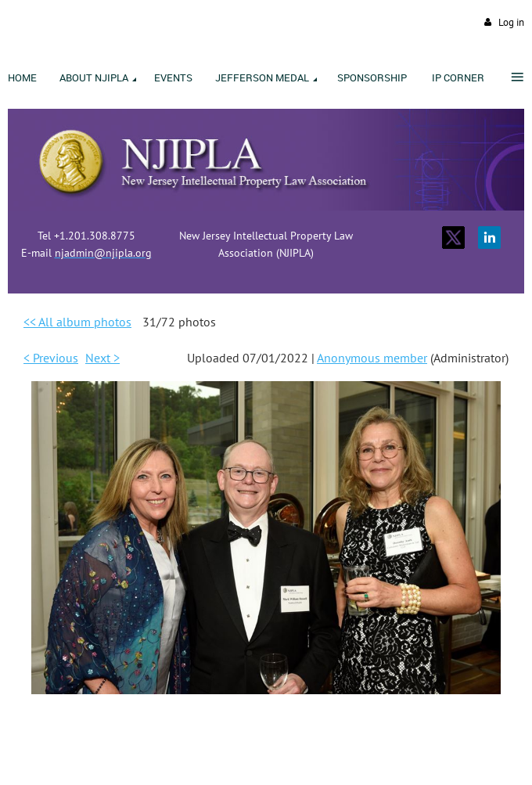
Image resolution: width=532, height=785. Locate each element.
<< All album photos (77, 322)
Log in (511, 22)
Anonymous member (372, 358)
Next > (102, 358)
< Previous (51, 358)
